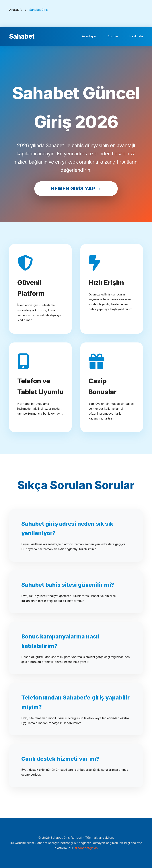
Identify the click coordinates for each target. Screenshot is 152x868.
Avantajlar (89, 36)
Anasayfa (16, 10)
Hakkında (136, 36)
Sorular (113, 36)
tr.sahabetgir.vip (86, 848)
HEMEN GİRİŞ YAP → (76, 189)
